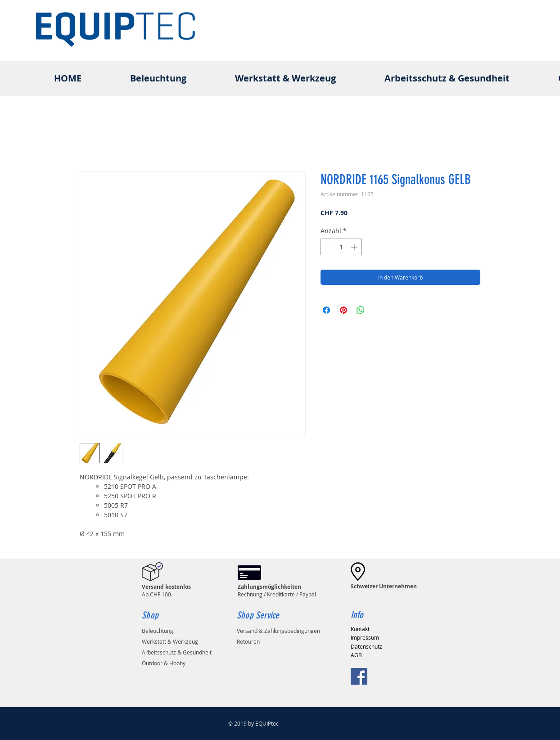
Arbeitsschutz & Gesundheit (177, 652)
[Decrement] (327, 247)
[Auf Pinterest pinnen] (343, 310)
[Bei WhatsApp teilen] (361, 310)
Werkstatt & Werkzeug (170, 641)
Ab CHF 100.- (166, 590)
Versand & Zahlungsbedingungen (278, 631)
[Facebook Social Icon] (359, 676)
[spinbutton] (341, 247)
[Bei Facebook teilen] (326, 310)
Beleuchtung (158, 631)
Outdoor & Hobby (164, 663)
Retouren (248, 641)
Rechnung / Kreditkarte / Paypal (277, 590)
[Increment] (355, 247)
